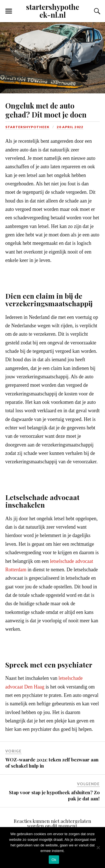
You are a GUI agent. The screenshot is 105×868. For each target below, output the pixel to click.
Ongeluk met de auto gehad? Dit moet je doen (47, 110)
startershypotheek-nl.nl (53, 11)
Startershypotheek (27, 127)
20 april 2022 (70, 127)
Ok (54, 860)
